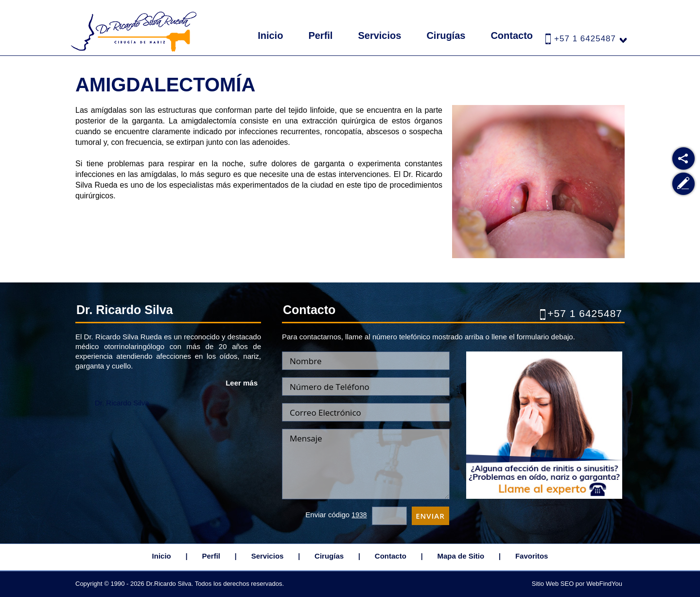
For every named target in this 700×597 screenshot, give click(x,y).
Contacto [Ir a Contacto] (512, 35)
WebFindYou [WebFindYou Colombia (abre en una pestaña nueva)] (604, 584)
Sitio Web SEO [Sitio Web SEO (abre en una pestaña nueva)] (553, 584)
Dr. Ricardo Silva (122, 403)
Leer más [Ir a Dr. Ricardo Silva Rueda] (242, 383)
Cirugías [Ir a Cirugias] (446, 35)
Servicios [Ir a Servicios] (379, 35)
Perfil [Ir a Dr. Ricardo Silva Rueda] (320, 35)
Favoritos (532, 556)
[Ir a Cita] (544, 496)
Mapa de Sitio (461, 556)
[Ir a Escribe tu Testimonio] (684, 184)
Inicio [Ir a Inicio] (270, 35)
